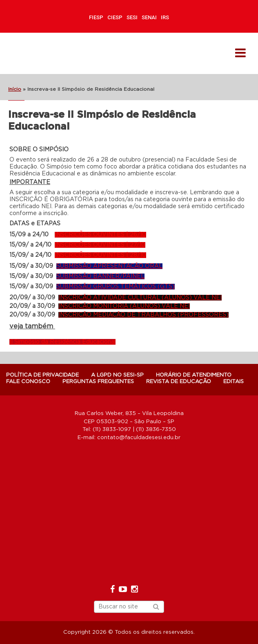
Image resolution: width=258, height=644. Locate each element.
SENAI (149, 17)
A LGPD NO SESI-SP (117, 375)
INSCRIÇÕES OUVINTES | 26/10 (100, 235)
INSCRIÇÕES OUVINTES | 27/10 (100, 245)
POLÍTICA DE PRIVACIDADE (42, 375)
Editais (234, 382)
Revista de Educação (179, 382)
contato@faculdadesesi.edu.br (139, 438)
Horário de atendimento (194, 375)
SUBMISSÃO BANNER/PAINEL (100, 276)
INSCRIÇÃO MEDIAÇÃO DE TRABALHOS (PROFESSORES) (143, 315)
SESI (132, 17)
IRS (165, 17)
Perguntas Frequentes (98, 382)
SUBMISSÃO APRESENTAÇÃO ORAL (109, 266)
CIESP (115, 17)
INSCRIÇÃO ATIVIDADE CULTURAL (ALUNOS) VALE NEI (140, 298)
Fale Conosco (28, 382)
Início (15, 89)
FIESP (96, 17)
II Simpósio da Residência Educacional (62, 342)
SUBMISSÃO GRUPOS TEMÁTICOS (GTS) (116, 287)
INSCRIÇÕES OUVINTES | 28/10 (100, 255)
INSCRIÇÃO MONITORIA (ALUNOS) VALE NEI (124, 306)
